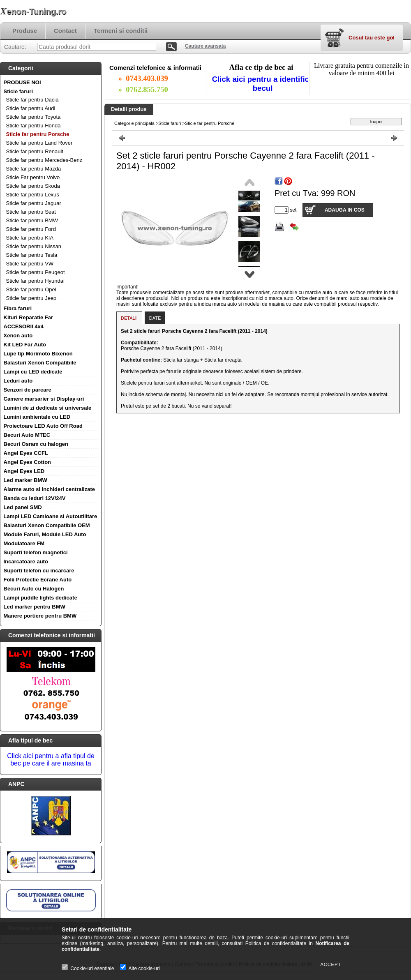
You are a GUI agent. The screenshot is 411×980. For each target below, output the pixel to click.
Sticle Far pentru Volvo (33, 177)
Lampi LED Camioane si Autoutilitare (51, 516)
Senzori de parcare (28, 390)
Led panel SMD (23, 507)
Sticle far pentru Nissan (34, 246)
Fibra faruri (18, 308)
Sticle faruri (18, 91)
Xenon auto (18, 336)
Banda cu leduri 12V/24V (35, 498)
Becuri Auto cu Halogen (34, 589)
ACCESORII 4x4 (24, 326)
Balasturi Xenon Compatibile (40, 363)
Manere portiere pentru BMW (40, 616)
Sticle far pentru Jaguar (34, 203)
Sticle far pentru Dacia (32, 100)
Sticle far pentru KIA (30, 238)
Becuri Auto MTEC (27, 435)
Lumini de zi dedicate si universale (48, 408)
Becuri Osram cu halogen (36, 444)
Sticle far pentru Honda (33, 126)
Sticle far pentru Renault (35, 151)
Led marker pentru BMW (35, 607)
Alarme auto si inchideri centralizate (50, 489)
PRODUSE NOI (22, 82)
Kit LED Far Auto (25, 345)
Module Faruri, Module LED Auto (45, 534)
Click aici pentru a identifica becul (263, 84)
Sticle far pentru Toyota (33, 117)
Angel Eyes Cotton (28, 462)
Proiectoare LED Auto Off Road (43, 426)
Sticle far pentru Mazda (34, 169)
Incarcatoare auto (26, 561)
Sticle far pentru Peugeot (36, 272)
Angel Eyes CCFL (26, 453)
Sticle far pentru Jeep (31, 298)
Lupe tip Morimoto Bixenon (38, 354)
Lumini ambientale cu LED (37, 417)
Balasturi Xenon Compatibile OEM (47, 525)
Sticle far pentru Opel (31, 289)
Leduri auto (18, 381)
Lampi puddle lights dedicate (40, 598)
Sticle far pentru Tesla (32, 255)
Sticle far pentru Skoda (33, 186)
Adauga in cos (345, 210)
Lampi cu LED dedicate (33, 372)
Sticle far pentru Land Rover (39, 143)
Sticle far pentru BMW (32, 220)
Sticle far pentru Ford (31, 229)
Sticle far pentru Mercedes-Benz (44, 160)
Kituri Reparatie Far (29, 317)
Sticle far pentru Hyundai (35, 281)
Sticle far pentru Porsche (38, 134)
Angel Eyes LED (24, 471)
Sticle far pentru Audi (31, 108)
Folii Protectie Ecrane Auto (38, 580)
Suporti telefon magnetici (36, 552)
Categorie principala (134, 123)
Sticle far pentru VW (30, 264)
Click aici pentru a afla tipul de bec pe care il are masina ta (51, 760)
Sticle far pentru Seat (31, 212)
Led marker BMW (25, 480)
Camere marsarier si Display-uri (44, 399)
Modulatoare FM (24, 543)
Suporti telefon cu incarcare (39, 571)
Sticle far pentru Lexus (33, 195)
